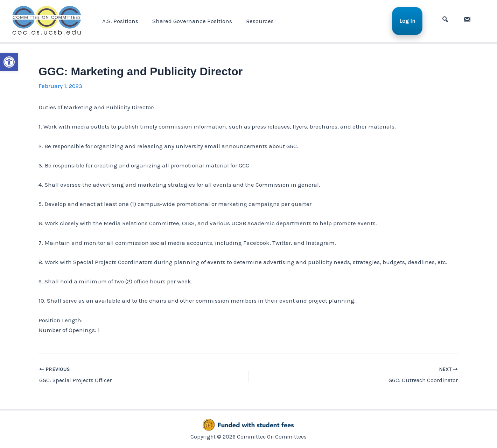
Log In (411, 21)
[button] (9, 62)
